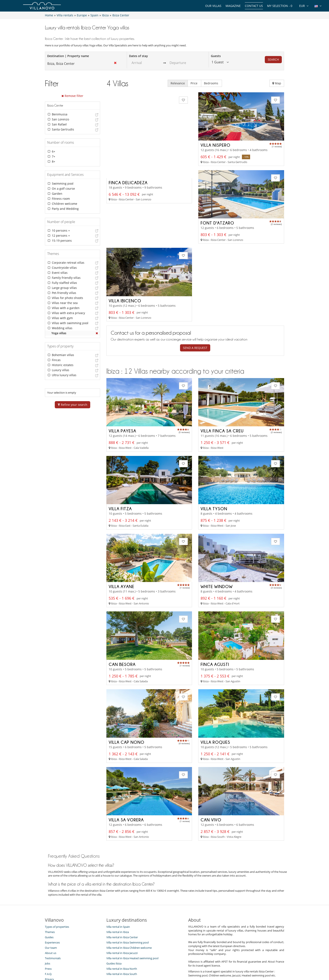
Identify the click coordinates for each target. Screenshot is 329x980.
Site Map (162, 962)
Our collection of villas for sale (63, 922)
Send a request (195, 270)
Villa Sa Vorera (126, 742)
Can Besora (122, 586)
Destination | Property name (68, 56)
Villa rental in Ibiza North (122, 891)
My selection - (280, 6)
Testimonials (53, 880)
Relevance (178, 83)
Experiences (52, 865)
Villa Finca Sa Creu (222, 353)
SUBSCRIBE (151, 946)
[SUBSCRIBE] (93, 946)
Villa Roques (215, 664)
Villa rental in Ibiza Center (122, 859)
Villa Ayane (121, 509)
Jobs (48, 886)
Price (194, 83)
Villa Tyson (214, 431)
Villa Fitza (120, 431)
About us (51, 875)
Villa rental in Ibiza (118, 854)
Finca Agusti (215, 586)
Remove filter (72, 96)
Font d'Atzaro (125, 223)
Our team (51, 870)
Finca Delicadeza (128, 145)
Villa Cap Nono (127, 664)
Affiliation (180, 962)
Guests (216, 56)
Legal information (204, 962)
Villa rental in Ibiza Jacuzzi (122, 875)
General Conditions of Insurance (65, 912)
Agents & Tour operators (60, 917)
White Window (217, 509)
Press (48, 891)
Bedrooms (211, 83)
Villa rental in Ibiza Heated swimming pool (132, 880)
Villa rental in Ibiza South (122, 896)
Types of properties (57, 849)
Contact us (254, 6)
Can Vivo (211, 742)
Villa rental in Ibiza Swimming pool (128, 865)
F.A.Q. (48, 896)
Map (277, 83)
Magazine (233, 6)
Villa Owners (142, 962)
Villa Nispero (215, 145)
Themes (50, 854)
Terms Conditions (56, 907)
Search (273, 59)
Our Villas (213, 6)
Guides (49, 859)
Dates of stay (138, 56)
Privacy (49, 901)
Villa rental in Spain (118, 849)
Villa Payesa (122, 353)
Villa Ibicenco (217, 223)
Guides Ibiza (114, 886)
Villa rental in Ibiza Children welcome (129, 870)
